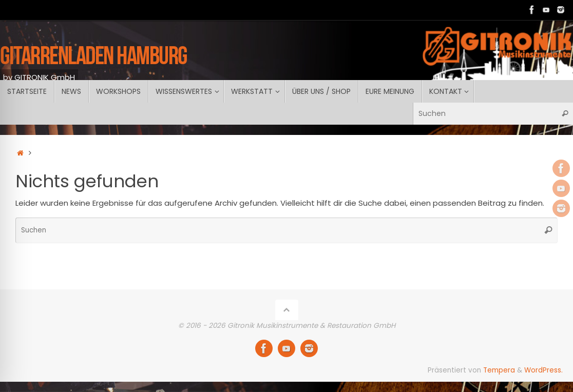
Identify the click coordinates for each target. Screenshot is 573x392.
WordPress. (543, 370)
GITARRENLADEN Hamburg (93, 55)
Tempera (499, 370)
